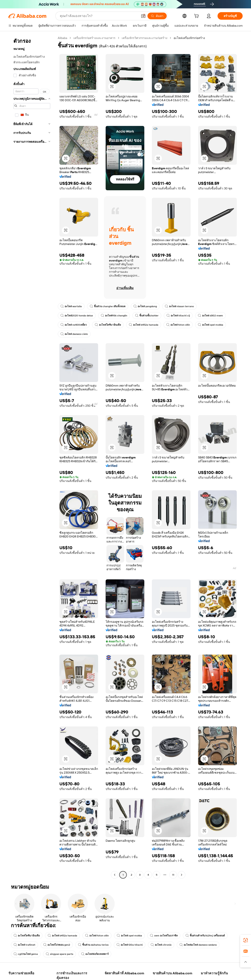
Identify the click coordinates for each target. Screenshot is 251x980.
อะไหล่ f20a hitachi (130, 945)
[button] (143, 16)
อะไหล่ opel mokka (212, 325)
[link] (246, 940)
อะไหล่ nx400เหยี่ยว (74, 325)
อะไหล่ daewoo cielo (74, 334)
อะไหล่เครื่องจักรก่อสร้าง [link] (190, 38)
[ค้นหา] (157, 16)
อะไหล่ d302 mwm (213, 316)
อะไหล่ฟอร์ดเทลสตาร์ (96, 954)
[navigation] (32, 457)
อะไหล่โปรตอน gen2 (57, 945)
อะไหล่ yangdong (146, 306)
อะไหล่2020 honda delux (77, 316)
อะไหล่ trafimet (24, 945)
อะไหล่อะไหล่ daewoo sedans (199, 945)
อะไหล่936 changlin (115, 316)
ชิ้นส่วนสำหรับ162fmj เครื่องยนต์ (207, 936)
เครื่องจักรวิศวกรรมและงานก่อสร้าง (146, 38)
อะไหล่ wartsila (71, 306)
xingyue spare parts (60, 954)
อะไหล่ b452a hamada (144, 325)
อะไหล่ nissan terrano (181, 306)
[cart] (197, 16)
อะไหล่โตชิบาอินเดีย (108, 325)
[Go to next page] (182, 875)
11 (173, 875)
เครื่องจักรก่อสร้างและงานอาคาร (95, 38)
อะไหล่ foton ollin (179, 325)
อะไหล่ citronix (162, 945)
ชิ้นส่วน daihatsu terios (93, 945)
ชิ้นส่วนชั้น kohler (149, 316)
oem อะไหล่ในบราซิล (165, 936)
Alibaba (63, 38)
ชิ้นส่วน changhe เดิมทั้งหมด (108, 306)
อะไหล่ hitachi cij (180, 316)
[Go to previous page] (115, 875)
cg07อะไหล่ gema (26, 954)
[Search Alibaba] (99, 16)
